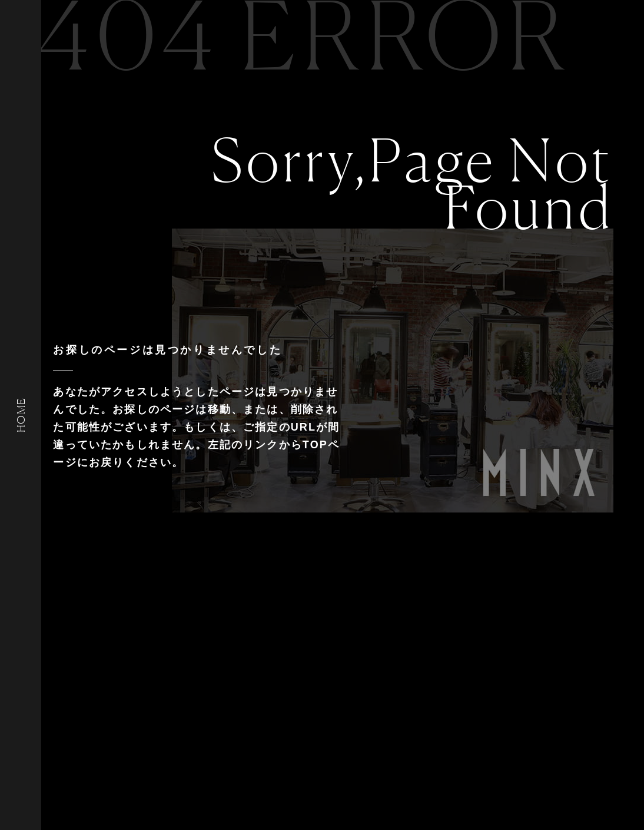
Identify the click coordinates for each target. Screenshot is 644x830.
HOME (21, 415)
